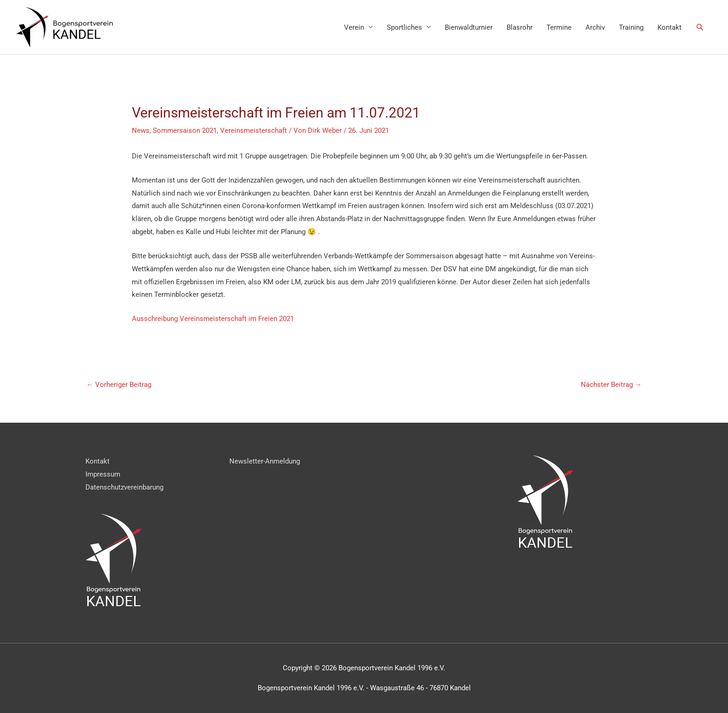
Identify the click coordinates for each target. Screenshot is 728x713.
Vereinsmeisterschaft (253, 131)
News (141, 131)
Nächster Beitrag (611, 385)
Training (631, 27)
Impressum (103, 474)
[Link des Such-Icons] (700, 27)
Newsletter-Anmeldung (265, 461)
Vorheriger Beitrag (119, 385)
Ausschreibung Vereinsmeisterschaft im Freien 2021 (213, 319)
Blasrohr (520, 27)
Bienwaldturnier (469, 27)
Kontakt (669, 27)
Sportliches (404, 27)
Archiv (595, 27)
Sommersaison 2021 (185, 131)
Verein (354, 27)
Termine (559, 27)
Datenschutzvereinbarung (124, 487)
